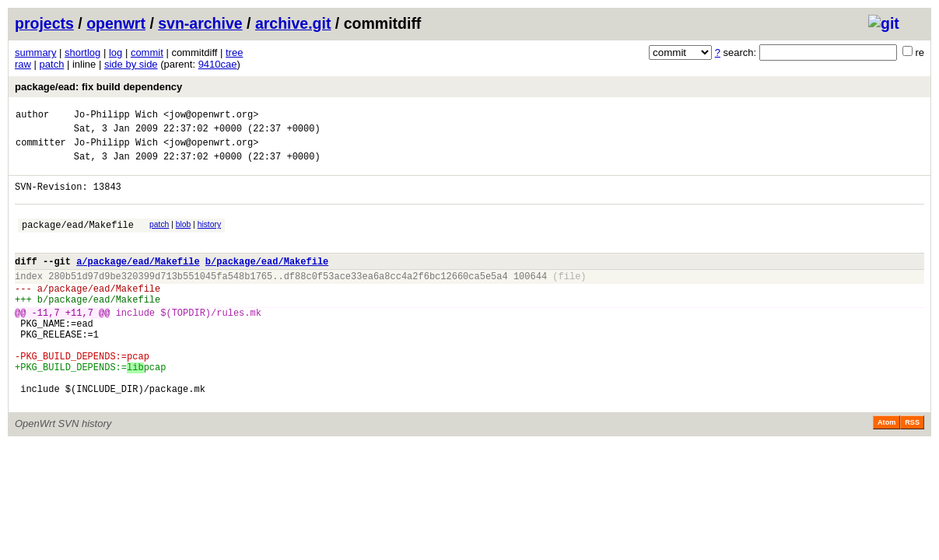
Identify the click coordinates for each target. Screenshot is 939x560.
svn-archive (200, 23)
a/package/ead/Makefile (138, 282)
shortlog (82, 52)
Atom (886, 471)
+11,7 (79, 343)
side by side (131, 64)
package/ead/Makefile (78, 241)
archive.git (293, 23)
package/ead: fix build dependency (98, 87)
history (209, 238)
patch (52, 64)
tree (234, 52)
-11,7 (46, 343)
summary (35, 52)
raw (23, 64)
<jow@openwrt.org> (211, 116)
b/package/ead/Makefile (267, 282)
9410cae (218, 64)
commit (147, 52)
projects (44, 23)
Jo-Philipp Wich (116, 116)
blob (184, 238)
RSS (912, 471)
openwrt (116, 23)
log (116, 52)
